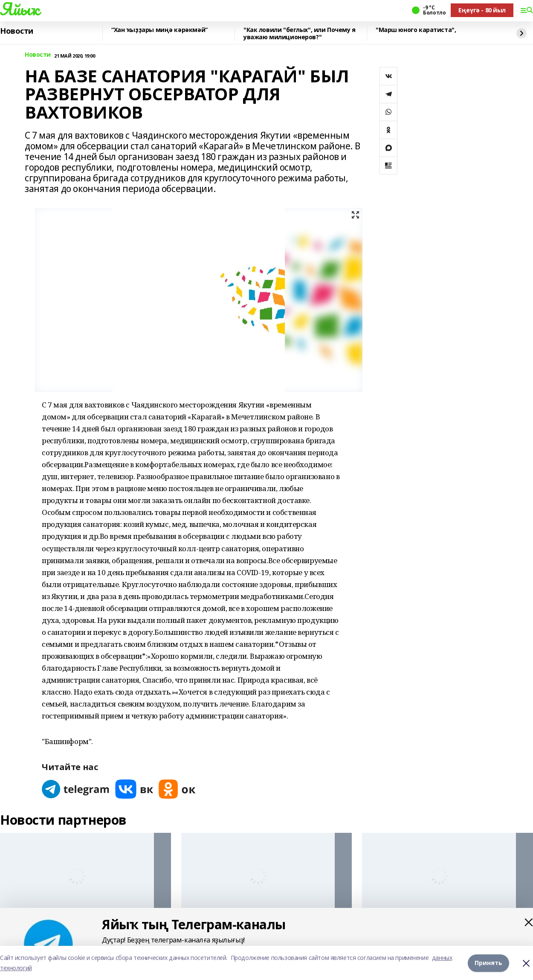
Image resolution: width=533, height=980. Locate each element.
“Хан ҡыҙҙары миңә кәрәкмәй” (159, 30)
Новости (17, 31)
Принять (488, 963)
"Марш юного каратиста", (416, 30)
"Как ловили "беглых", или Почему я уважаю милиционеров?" (300, 33)
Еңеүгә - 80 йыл (482, 10)
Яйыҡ (19, 9)
